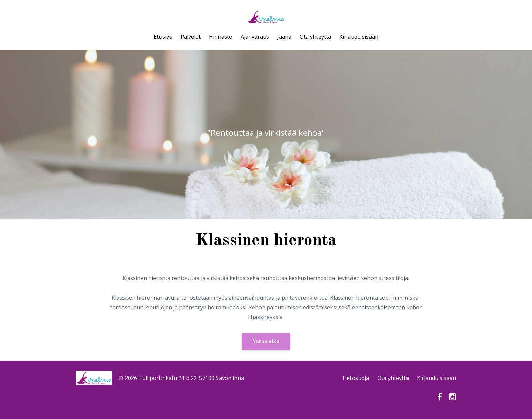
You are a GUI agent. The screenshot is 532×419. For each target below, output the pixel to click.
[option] (266, 134)
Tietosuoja (355, 378)
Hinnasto (221, 37)
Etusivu (163, 37)
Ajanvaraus (255, 37)
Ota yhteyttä (315, 37)
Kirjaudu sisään (359, 37)
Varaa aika (266, 342)
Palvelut (191, 37)
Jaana (284, 37)
